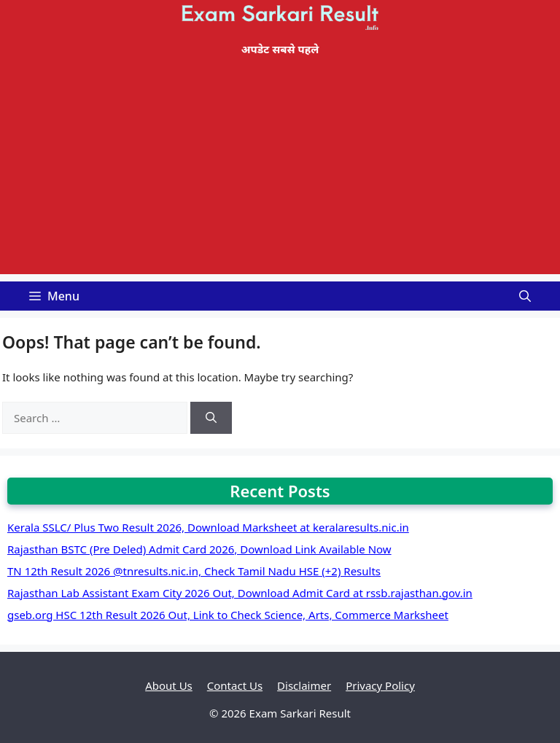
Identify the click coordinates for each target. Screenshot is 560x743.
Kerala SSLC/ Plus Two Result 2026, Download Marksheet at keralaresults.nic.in (208, 527)
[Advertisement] (280, 172)
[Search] (211, 418)
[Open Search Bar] (525, 296)
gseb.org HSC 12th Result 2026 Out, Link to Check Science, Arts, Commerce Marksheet (228, 615)
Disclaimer (304, 685)
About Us (169, 685)
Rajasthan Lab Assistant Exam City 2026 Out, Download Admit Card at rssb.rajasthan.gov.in (240, 593)
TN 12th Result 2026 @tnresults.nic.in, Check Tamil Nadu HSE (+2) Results (194, 571)
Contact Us (235, 685)
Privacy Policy (380, 685)
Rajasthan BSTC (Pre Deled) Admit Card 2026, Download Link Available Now (199, 549)
